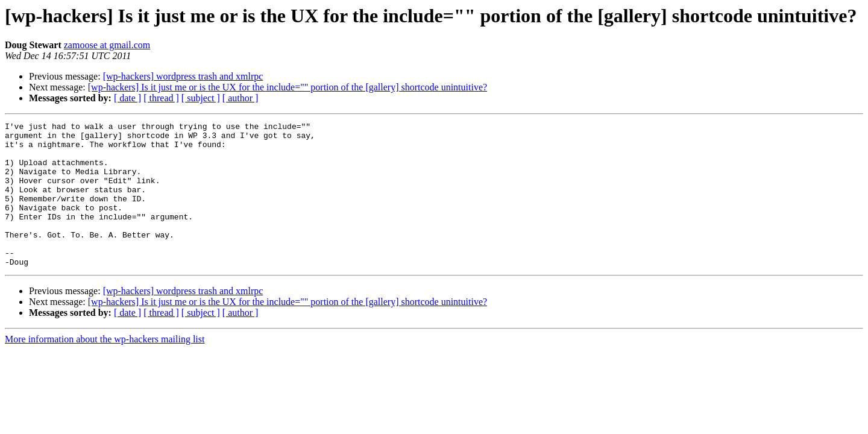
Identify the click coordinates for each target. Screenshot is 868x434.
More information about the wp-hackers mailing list (105, 368)
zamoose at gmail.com (107, 45)
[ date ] (127, 98)
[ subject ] (201, 98)
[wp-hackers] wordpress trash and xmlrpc (183, 76)
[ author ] (241, 98)
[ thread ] (161, 98)
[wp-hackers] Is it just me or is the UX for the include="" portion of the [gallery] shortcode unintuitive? (288, 87)
